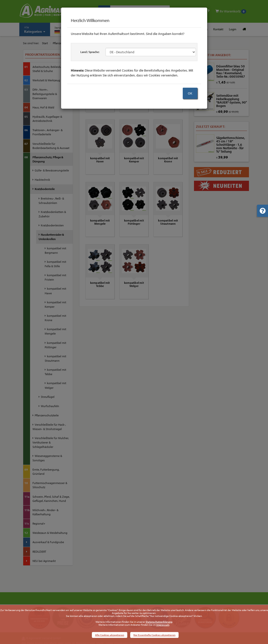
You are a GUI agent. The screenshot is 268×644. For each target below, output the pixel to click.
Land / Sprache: (90, 52)
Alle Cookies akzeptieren (110, 635)
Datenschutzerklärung (159, 622)
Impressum (163, 625)
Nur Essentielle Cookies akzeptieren (154, 635)
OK (190, 93)
